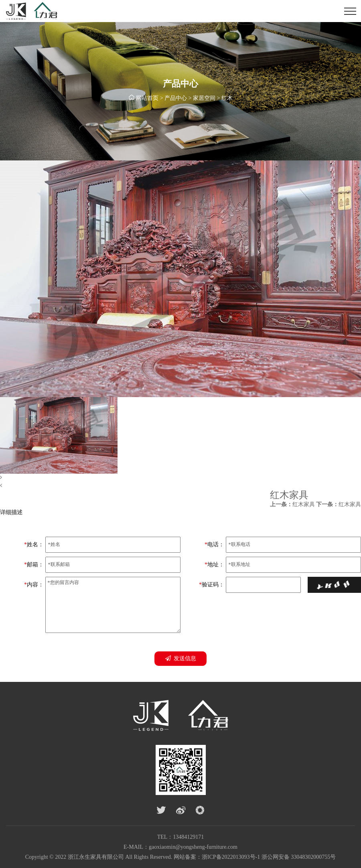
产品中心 (176, 98)
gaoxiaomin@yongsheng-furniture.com (193, 847)
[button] (180, 478)
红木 (227, 98)
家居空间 (204, 98)
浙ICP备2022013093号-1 (231, 857)
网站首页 (147, 98)
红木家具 (292, 504)
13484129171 (188, 837)
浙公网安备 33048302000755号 (299, 857)
